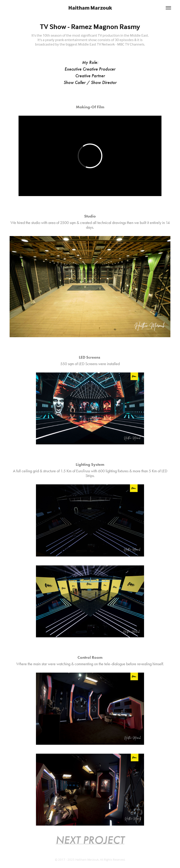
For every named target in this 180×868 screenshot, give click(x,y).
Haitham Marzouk (90, 8)
